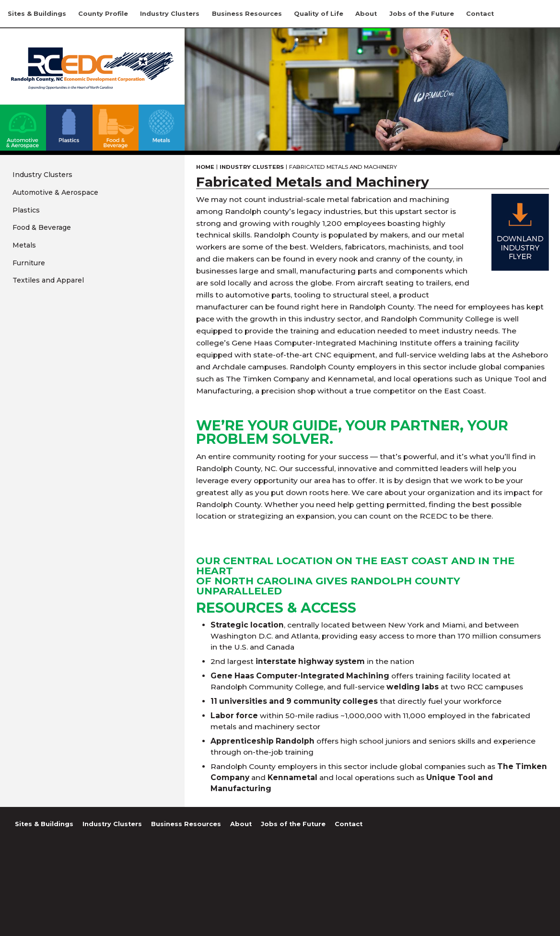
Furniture (29, 263)
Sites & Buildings (37, 14)
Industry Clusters (170, 14)
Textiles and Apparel (48, 280)
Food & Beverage (42, 227)
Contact (480, 14)
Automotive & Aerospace (55, 192)
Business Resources (247, 14)
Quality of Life (319, 14)
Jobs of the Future (422, 14)
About (366, 14)
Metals (24, 245)
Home (205, 167)
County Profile (103, 14)
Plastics (26, 210)
